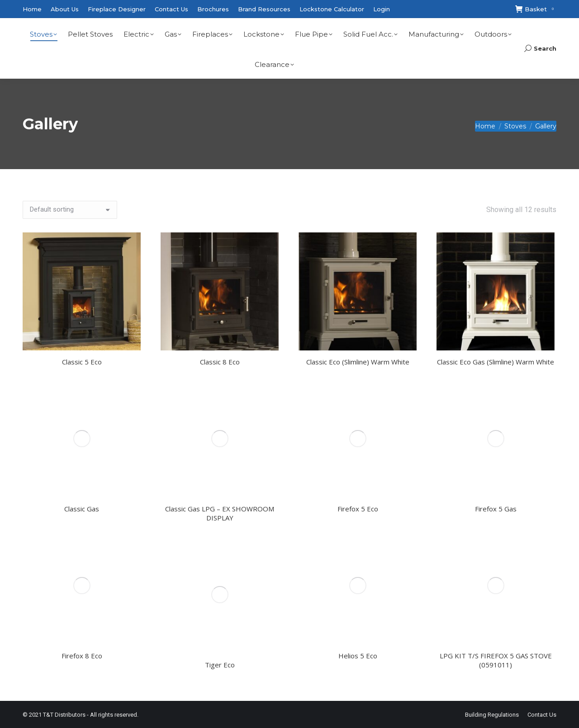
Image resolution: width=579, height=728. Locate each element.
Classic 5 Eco (82, 362)
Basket (536, 9)
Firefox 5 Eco (358, 509)
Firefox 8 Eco (82, 656)
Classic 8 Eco (220, 362)
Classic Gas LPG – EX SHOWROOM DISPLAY (220, 513)
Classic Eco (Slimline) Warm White (358, 362)
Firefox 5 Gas (496, 509)
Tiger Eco (220, 665)
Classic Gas (82, 509)
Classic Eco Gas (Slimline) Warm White (496, 362)
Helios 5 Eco (358, 656)
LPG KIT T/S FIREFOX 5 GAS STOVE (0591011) (496, 660)
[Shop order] (70, 210)
